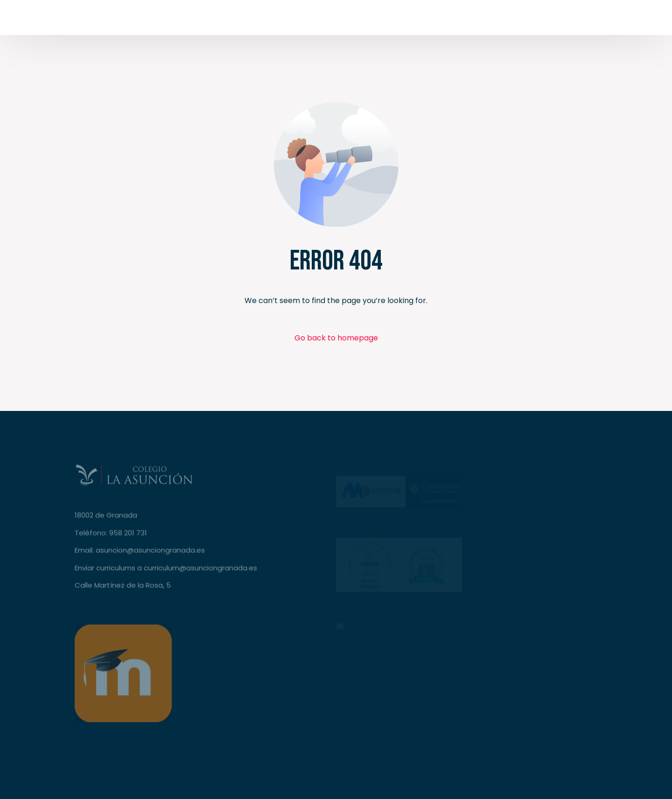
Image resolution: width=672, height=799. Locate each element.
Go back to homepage (336, 338)
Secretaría (608, 21)
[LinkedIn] (560, 20)
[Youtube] (525, 20)
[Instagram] (542, 20)
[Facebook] (489, 20)
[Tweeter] (507, 20)
